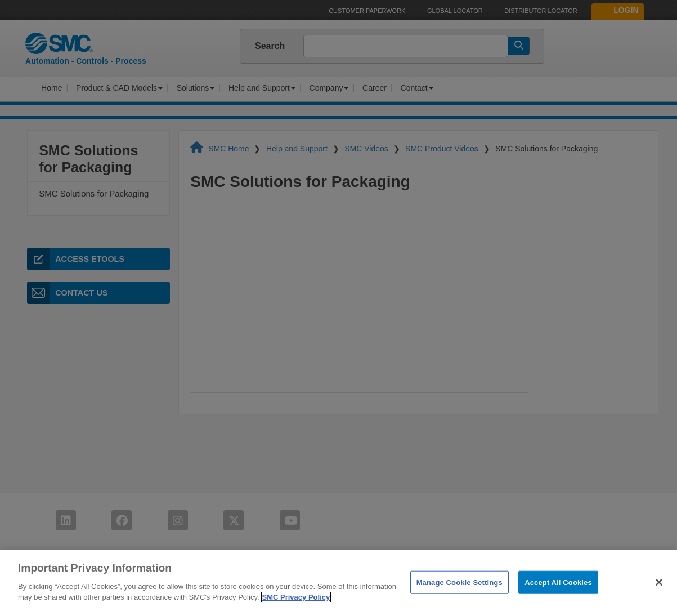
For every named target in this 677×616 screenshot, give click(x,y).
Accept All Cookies (558, 582)
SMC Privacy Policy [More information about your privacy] (296, 597)
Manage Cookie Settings (459, 582)
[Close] (659, 582)
